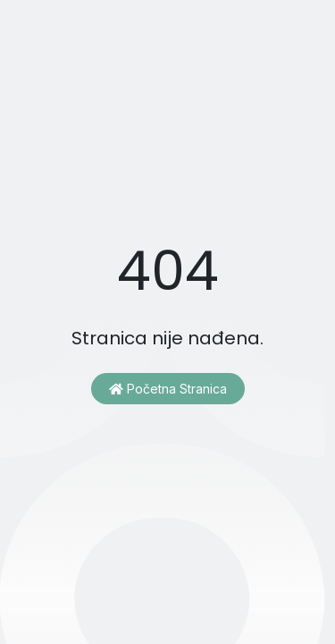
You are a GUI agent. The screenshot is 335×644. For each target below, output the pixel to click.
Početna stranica (168, 389)
